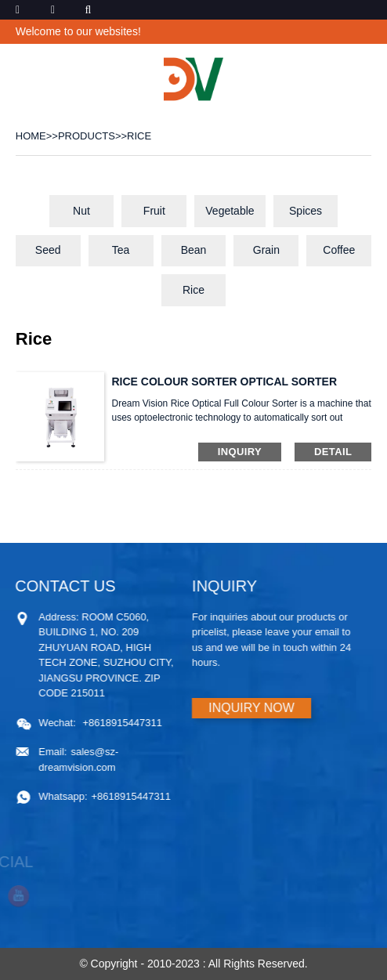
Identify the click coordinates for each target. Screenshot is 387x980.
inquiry (240, 452)
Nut (81, 211)
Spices (306, 211)
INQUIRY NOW (246, 708)
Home (31, 136)
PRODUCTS (87, 136)
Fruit (154, 211)
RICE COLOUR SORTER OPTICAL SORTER (224, 382)
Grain (266, 250)
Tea (121, 250)
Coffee (339, 250)
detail (333, 452)
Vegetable (230, 211)
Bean (194, 250)
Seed (48, 250)
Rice (139, 136)
